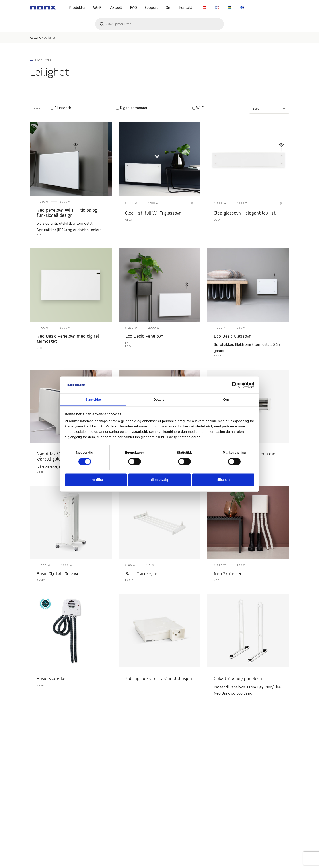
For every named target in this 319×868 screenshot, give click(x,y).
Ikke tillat (96, 480)
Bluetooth (61, 108)
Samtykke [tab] (93, 400)
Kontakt (186, 8)
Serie (269, 109)
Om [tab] (226, 400)
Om (169, 8)
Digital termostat (132, 108)
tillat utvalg (159, 480)
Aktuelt (116, 8)
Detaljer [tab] (159, 400)
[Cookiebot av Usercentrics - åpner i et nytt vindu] (235, 385)
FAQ (133, 8)
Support (151, 8)
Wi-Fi (98, 8)
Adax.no (36, 38)
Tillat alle (223, 480)
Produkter (77, 8)
